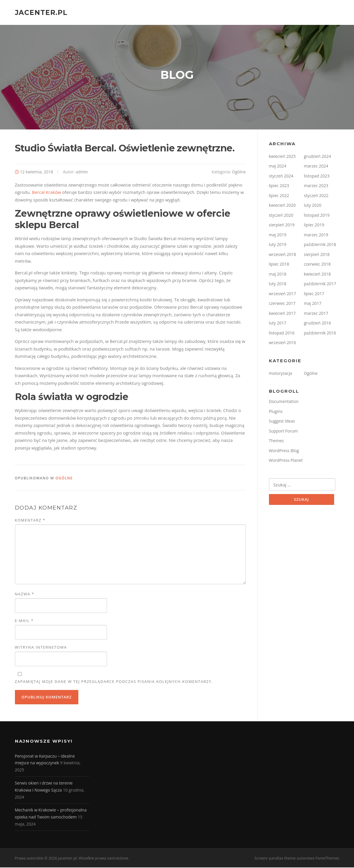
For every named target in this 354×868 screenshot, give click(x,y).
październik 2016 (320, 333)
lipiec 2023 (279, 186)
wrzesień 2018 (283, 255)
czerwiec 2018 (317, 265)
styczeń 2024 (281, 176)
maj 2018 (278, 275)
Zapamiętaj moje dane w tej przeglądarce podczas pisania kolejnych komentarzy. (114, 682)
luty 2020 (313, 206)
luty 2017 (278, 324)
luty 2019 (278, 245)
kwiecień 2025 (282, 157)
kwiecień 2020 (282, 206)
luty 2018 (278, 285)
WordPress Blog (284, 451)
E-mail (24, 621)
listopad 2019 (317, 216)
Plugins (276, 412)
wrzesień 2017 (283, 294)
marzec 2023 (316, 186)
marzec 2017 (316, 314)
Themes (277, 441)
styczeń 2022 (316, 196)
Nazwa (25, 595)
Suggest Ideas (282, 422)
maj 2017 (313, 304)
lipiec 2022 (279, 196)
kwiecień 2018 (317, 275)
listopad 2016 (282, 333)
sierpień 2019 (282, 226)
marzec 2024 (316, 167)
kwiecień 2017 (282, 314)
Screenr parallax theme (275, 859)
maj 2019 (278, 235)
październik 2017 (320, 285)
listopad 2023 (317, 176)
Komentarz (30, 521)
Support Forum (283, 432)
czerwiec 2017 (282, 304)
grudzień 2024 (318, 157)
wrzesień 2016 (283, 343)
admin (82, 172)
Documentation (284, 402)
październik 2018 (320, 245)
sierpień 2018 (317, 255)
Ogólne (239, 172)
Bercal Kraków (46, 193)
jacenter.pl (41, 12)
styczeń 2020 (281, 216)
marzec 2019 (316, 235)
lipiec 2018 (279, 265)
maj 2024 (278, 167)
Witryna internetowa (41, 648)
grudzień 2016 (318, 324)
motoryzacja (281, 374)
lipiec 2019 (314, 226)
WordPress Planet (286, 461)
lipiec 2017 (314, 294)
